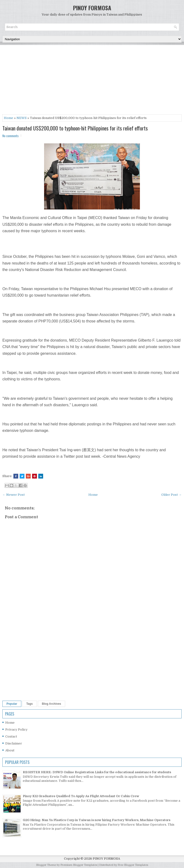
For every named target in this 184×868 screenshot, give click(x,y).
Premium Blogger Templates (79, 865)
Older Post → (171, 495)
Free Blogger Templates (133, 865)
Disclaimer (14, 743)
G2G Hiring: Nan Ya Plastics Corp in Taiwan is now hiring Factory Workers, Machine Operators (97, 820)
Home (9, 118)
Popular (12, 704)
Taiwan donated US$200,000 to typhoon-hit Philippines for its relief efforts (75, 128)
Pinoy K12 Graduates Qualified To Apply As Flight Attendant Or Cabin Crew (81, 796)
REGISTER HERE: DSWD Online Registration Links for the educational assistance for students (97, 772)
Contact (11, 736)
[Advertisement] (92, 81)
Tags (30, 704)
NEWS (22, 118)
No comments (11, 136)
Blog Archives (52, 704)
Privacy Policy (16, 730)
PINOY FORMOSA (92, 8)
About (10, 750)
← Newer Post (14, 495)
